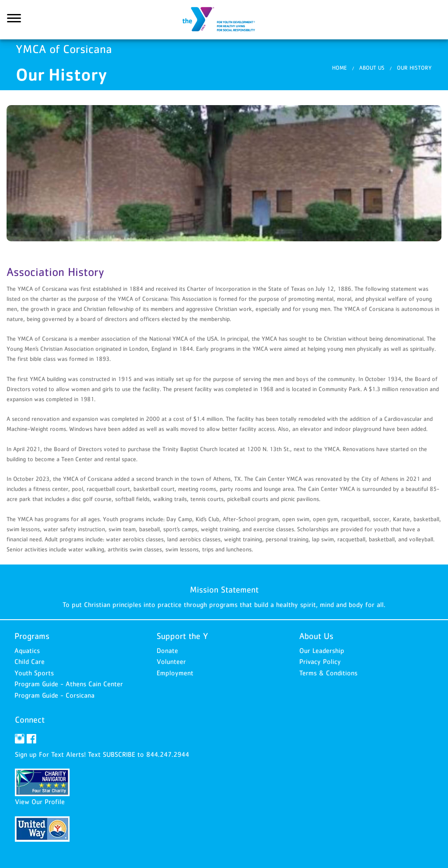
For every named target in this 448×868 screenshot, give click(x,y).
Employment (175, 673)
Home (339, 68)
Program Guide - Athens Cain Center (69, 684)
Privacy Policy (320, 661)
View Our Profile (40, 801)
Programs (32, 636)
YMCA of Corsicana (224, 20)
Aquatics (27, 650)
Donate (167, 650)
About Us (372, 68)
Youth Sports (34, 673)
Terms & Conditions (328, 673)
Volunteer (171, 661)
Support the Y (182, 636)
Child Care (30, 661)
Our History (414, 68)
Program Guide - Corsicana (54, 695)
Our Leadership (322, 650)
